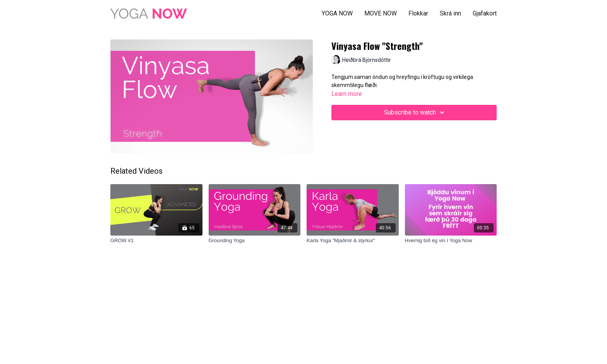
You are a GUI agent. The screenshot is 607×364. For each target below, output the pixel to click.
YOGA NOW (337, 13)
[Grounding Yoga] (255, 241)
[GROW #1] (156, 241)
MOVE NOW (381, 13)
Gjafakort (485, 13)
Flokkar (418, 13)
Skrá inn (450, 13)
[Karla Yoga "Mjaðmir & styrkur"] (353, 241)
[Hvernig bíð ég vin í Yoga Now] (451, 241)
